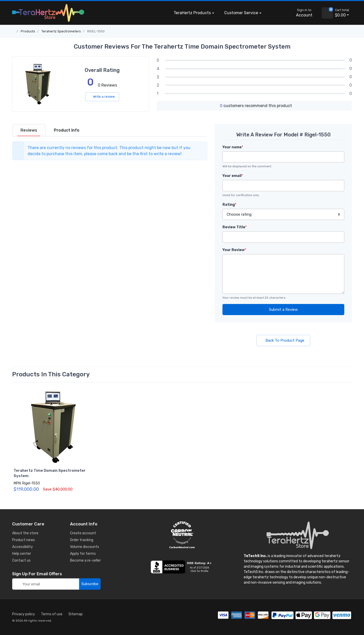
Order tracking (82, 540)
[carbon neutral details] (182, 535)
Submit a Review (283, 310)
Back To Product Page (283, 340)
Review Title (235, 227)
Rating (229, 205)
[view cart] (327, 13)
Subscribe (90, 584)
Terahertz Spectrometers (61, 31)
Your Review (234, 250)
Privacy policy (24, 614)
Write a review (102, 97)
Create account (83, 533)
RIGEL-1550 (96, 31)
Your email (233, 176)
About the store (25, 533)
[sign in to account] (301, 13)
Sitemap (76, 614)
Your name (233, 147)
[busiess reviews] (182, 567)
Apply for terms (83, 554)
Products (192, 13)
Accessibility (22, 547)
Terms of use (52, 614)
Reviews (29, 130)
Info (67, 130)
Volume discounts (85, 547)
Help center (22, 554)
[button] (274, 13)
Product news (24, 540)
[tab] (29, 130)
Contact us (21, 560)
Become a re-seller (85, 560)
